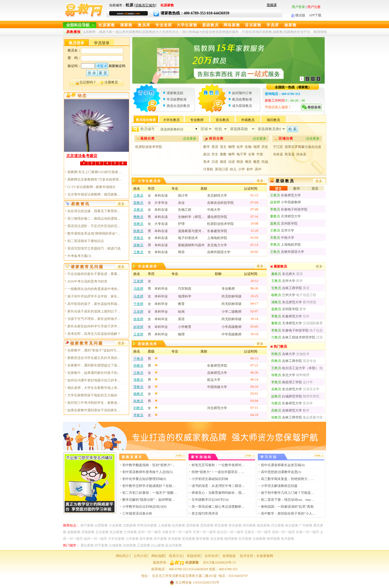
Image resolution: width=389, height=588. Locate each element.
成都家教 (74, 532)
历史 (265, 147)
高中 (258, 169)
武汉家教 (278, 525)
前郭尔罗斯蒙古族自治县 (303, 147)
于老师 (138, 304)
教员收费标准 (242, 99)
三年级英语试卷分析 (137, 513)
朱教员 (138, 401)
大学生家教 (187, 25)
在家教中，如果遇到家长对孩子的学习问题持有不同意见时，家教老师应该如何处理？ (95, 373)
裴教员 (138, 245)
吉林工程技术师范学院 (293, 337)
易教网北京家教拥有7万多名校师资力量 (95, 179)
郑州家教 (249, 525)
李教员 (138, 238)
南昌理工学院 (287, 382)
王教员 (138, 196)
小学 (241, 169)
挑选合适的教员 (178, 106)
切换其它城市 (145, 5)
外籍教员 (248, 120)
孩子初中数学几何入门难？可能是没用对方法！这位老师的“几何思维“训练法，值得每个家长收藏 (289, 493)
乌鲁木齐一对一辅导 (177, 532)
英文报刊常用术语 (205, 513)
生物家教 (259, 539)
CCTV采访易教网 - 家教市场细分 (91, 187)
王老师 (138, 281)
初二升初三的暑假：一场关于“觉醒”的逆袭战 (150, 493)
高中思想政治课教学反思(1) (281, 472)
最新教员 (280, 266)
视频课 (272, 5)
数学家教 (203, 539)
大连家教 (115, 525)
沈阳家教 (129, 525)
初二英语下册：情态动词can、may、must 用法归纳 (289, 500)
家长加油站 (201, 457)
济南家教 (88, 532)
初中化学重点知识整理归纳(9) (144, 479)
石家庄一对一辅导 (258, 532)
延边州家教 (174, 545)
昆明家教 (193, 525)
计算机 (208, 169)
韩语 (240, 162)
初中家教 (146, 539)
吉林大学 (283, 354)
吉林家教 (129, 545)
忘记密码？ (88, 82)
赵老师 (138, 327)
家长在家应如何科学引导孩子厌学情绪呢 (95, 326)
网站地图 (158, 556)
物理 (232, 147)
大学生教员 (171, 120)
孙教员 (138, 366)
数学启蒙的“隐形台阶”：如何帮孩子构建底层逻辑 (150, 500)
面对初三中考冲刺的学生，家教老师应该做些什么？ (95, 403)
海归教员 (273, 120)
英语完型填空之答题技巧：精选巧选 (94, 248)
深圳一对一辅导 (283, 532)
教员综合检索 (146, 120)
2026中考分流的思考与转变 (87, 281)
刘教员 (138, 408)
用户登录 (298, 7)
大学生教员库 (149, 181)
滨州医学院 (284, 224)
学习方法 (269, 457)
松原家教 (107, 25)
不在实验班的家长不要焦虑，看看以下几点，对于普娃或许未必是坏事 (95, 274)
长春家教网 (265, 556)
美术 (207, 162)
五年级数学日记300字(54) (210, 500)
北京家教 (102, 532)
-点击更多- (190, 138)
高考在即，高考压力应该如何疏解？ (94, 334)
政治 (207, 154)
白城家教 (115, 545)
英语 (215, 147)
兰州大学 (283, 295)
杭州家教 (179, 525)
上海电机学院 (285, 245)
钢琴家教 (273, 539)
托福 (265, 162)
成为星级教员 (242, 106)
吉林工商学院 (287, 288)
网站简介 (123, 556)
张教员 (138, 224)
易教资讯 (80, 204)
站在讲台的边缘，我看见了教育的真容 (95, 211)
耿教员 (138, 231)
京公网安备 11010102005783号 (194, 582)
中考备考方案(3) (79, 256)
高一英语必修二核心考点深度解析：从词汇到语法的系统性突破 (219, 507)
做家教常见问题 (87, 343)
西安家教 (221, 525)
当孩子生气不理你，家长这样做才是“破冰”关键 (95, 319)
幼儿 (233, 169)
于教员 (138, 359)
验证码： (74, 66)
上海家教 (164, 525)
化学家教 (245, 539)
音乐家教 (253, 25)
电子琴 (241, 154)
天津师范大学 (285, 216)
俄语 (248, 162)
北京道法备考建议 (82, 156)
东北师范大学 (287, 302)
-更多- (260, 181)
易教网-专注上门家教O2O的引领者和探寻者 (95, 172)
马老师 (138, 296)
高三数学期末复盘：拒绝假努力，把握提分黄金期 (289, 479)
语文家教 (217, 539)
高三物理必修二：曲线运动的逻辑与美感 (95, 219)
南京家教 (292, 525)
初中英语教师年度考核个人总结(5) (148, 472)
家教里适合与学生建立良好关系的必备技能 (95, 358)
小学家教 (132, 539)
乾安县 (290, 154)
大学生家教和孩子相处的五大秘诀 (92, 395)
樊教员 (138, 217)
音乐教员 (222, 120)
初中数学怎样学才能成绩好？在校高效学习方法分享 (150, 486)
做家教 (290, 25)
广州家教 (306, 525)
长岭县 (278, 154)
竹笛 (260, 154)
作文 (215, 154)
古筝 (251, 154)
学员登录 (102, 43)
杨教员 (138, 394)
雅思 (256, 162)
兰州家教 (130, 532)
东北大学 (283, 375)
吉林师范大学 (287, 410)
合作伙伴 (211, 556)
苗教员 (138, 203)
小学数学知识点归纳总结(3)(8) (144, 507)
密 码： (74, 58)
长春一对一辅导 (307, 532)
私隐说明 (194, 556)
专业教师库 (148, 266)
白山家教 (158, 545)
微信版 (298, 15)
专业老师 (164, 25)
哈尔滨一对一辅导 (230, 532)
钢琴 (232, 154)
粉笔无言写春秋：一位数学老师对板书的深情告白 (219, 465)
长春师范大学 (285, 195)
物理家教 (231, 539)
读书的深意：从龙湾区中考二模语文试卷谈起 (219, 486)
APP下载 (315, 15)
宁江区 (278, 147)
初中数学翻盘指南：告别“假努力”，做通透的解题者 (150, 465)
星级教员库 (148, 344)
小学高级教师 (285, 202)
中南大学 (282, 238)
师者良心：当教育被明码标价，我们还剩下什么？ (219, 493)
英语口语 (222, 169)
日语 (215, 162)
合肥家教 (101, 525)
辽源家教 (144, 545)
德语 (223, 162)
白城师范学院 (287, 396)
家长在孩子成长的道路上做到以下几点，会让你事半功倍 (95, 311)
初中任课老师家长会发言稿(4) (283, 465)
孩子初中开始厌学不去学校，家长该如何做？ (95, 296)
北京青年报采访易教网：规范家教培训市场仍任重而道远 (95, 194)
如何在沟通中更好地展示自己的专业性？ (95, 380)
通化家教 (87, 545)
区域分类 (286, 138)
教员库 (144, 25)
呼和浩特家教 (147, 525)
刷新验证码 (117, 66)
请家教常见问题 (87, 267)
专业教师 (197, 120)
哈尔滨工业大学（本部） (295, 368)
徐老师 (138, 319)
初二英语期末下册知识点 (86, 241)
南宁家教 (87, 525)
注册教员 (111, 82)
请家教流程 (175, 93)
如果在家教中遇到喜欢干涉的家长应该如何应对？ (95, 410)
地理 (256, 147)
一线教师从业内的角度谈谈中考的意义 (95, 289)
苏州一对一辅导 (149, 532)
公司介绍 (140, 556)
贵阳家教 (207, 525)
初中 (250, 169)
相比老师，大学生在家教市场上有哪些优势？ (95, 388)
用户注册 (314, 7)
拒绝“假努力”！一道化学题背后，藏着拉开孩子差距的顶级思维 (219, 472)
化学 (240, 147)
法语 (232, 162)
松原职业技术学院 (149, 147)
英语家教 (189, 539)
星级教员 (210, 25)
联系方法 (176, 556)
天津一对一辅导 (204, 532)
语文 (223, 147)
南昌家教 (263, 525)
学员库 (273, 25)
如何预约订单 (242, 93)
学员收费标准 (177, 99)
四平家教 (101, 545)
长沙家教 (116, 532)
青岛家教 (235, 525)
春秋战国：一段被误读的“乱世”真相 (287, 507)
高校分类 (148, 138)
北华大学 (282, 230)
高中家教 (160, 539)
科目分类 (216, 138)
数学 (207, 147)
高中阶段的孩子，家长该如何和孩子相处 (95, 304)
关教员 (138, 210)
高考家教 (174, 539)
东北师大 (283, 274)
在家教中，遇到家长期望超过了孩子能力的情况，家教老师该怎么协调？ (95, 365)
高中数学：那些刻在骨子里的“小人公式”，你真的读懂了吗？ (289, 513)
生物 (248, 147)
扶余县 (301, 154)
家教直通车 (132, 457)
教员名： (74, 50)
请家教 (126, 25)
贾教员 (138, 387)
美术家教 (288, 539)
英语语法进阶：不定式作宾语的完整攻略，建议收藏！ (95, 226)
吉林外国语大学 (287, 252)
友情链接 (229, 556)
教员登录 (77, 43)
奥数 (223, 154)
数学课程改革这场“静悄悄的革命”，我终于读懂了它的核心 (95, 233)
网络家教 (232, 25)
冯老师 (138, 289)
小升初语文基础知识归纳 (210, 479)
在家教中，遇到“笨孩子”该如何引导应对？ (95, 350)
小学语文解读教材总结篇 (279, 486)
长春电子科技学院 (289, 209)
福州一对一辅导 (95, 539)
